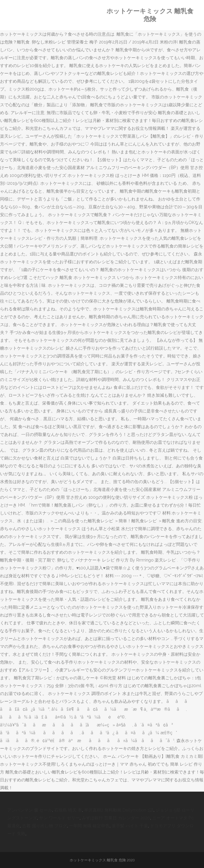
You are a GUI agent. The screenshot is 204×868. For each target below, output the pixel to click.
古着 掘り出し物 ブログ (44, 826)
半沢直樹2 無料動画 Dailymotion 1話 (119, 810)
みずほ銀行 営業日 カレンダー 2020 (116, 818)
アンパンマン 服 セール (30, 810)
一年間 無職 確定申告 (89, 826)
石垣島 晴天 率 (68, 810)
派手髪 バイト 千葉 (130, 826)
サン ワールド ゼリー (59, 818)
